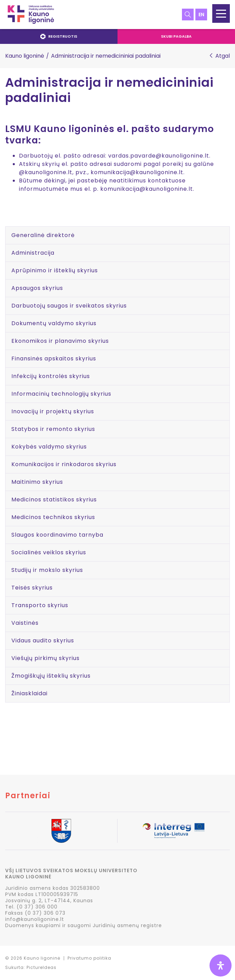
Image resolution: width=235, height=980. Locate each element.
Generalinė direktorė (43, 235)
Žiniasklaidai (29, 693)
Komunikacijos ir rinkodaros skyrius (64, 464)
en (201, 15)
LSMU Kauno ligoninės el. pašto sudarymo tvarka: (110, 135)
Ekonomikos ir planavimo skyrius (60, 341)
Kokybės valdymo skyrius (49, 447)
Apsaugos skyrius (37, 288)
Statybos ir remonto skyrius (53, 429)
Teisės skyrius (32, 588)
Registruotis (59, 36)
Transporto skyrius (40, 605)
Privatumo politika (89, 958)
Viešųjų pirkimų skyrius (45, 658)
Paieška (188, 15)
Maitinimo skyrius (37, 482)
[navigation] (118, 36)
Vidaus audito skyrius (43, 640)
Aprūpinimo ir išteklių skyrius (55, 270)
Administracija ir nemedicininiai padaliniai (109, 90)
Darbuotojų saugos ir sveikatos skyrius (69, 306)
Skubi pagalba (176, 36)
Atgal (223, 56)
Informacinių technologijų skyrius (61, 394)
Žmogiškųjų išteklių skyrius (51, 676)
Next (229, 831)
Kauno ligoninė (25, 56)
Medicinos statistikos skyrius (54, 500)
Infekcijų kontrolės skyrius (51, 376)
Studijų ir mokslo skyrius (47, 570)
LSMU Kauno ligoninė (31, 15)
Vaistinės (25, 623)
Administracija (33, 253)
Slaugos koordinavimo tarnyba (57, 535)
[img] (221, 965)
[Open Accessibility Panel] (221, 965)
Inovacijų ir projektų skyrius (53, 411)
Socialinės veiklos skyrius (49, 552)
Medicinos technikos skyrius (53, 517)
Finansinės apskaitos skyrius (54, 359)
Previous (6, 831)
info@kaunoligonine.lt (35, 919)
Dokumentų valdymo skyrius (54, 323)
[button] (221, 13)
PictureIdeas (42, 967)
